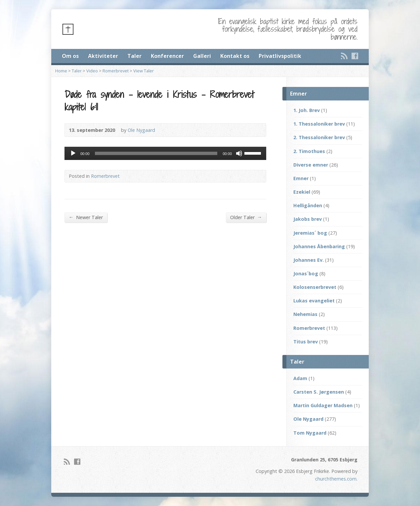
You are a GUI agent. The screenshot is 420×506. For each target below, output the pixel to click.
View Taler (144, 71)
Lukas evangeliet (314, 301)
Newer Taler (86, 217)
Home (61, 71)
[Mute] (239, 153)
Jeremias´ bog (310, 233)
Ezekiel (302, 192)
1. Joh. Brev (307, 110)
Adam (300, 378)
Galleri (202, 56)
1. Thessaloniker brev (319, 124)
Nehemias (305, 314)
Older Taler (246, 217)
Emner (301, 178)
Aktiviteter (103, 56)
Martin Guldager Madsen (323, 405)
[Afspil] (73, 153)
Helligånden (308, 205)
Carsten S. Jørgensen (319, 392)
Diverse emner (311, 165)
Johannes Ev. (309, 260)
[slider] (156, 153)
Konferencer (167, 56)
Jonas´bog (306, 273)
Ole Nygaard (141, 130)
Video (92, 71)
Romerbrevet (116, 71)
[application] (165, 153)
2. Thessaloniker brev (319, 137)
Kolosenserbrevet (315, 287)
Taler (134, 56)
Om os (70, 56)
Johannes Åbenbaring (319, 246)
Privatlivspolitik (280, 56)
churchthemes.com (336, 479)
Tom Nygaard (310, 433)
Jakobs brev (308, 219)
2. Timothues (309, 151)
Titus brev (306, 342)
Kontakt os (235, 56)
